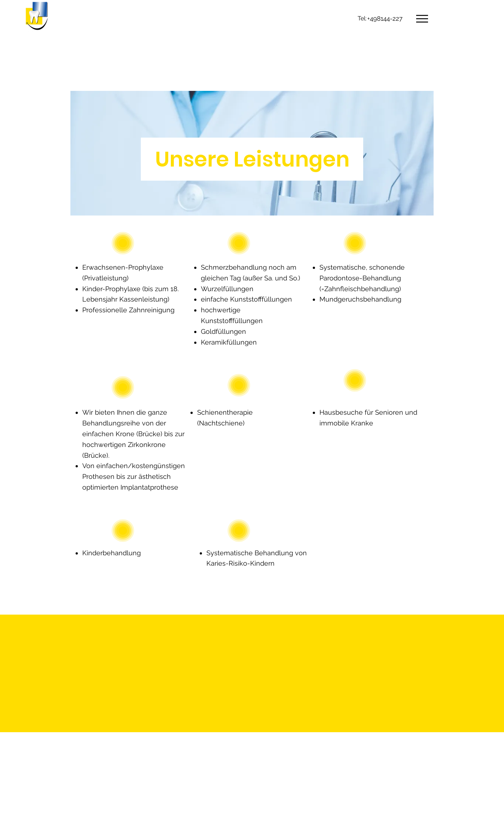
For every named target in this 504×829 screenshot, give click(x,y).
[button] (422, 19)
